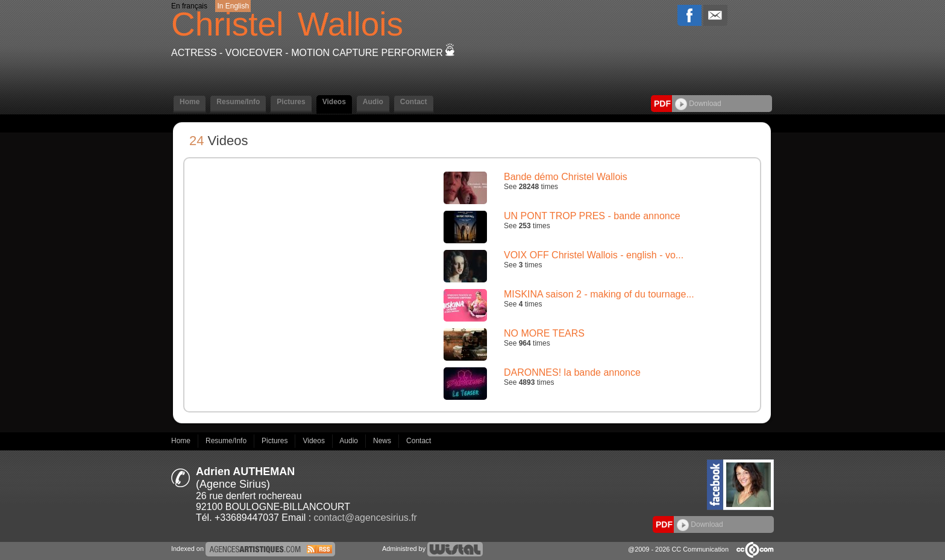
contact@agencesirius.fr (366, 518)
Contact (414, 102)
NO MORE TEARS (544, 333)
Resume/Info (238, 102)
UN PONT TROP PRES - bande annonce (592, 216)
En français (189, 6)
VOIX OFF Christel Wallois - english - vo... (594, 255)
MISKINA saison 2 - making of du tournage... (599, 294)
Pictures (291, 102)
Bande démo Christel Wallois (566, 177)
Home (190, 102)
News (383, 441)
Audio (373, 102)
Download (698, 104)
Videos (334, 102)
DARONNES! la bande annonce (572, 372)
